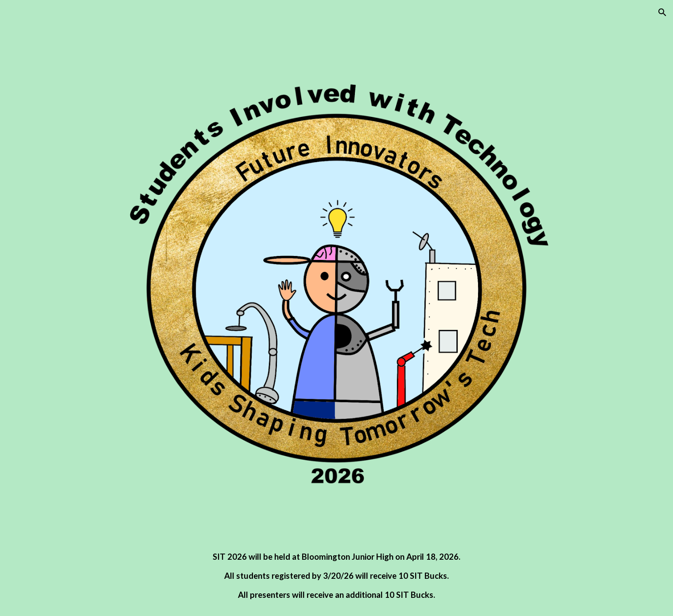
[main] (336, 576)
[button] (662, 12)
